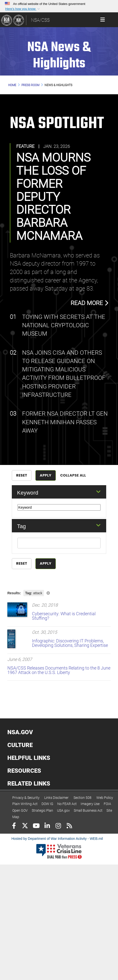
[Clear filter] (59, 593)
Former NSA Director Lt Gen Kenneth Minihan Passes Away (65, 422)
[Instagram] (58, 826)
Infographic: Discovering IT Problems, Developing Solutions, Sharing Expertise (70, 643)
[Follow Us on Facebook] (14, 826)
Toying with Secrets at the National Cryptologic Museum (64, 325)
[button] (23, 9)
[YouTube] (36, 826)
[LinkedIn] (47, 826)
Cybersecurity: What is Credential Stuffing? (64, 616)
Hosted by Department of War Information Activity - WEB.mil (57, 839)
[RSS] (69, 826)
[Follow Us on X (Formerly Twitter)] (25, 826)
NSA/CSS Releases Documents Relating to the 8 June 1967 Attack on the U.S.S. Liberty (59, 670)
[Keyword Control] (59, 507)
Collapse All (73, 475)
